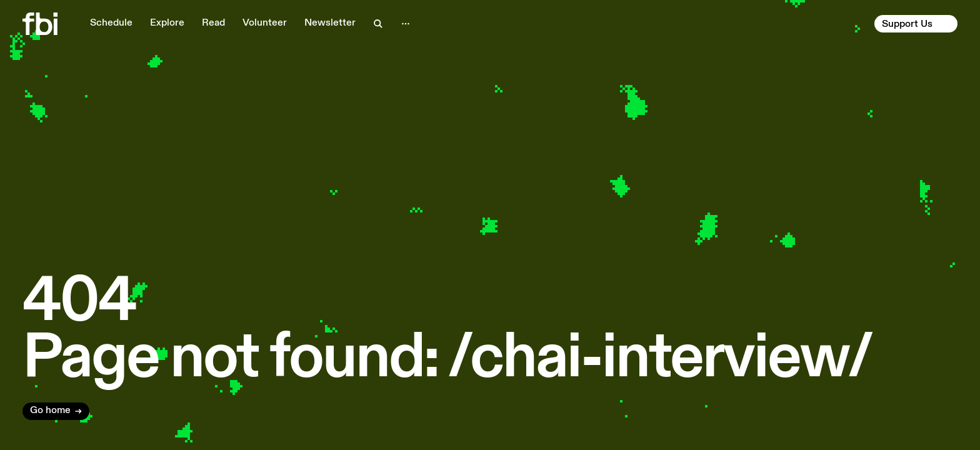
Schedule (111, 23)
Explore (167, 23)
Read (213, 23)
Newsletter (330, 23)
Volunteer (265, 23)
